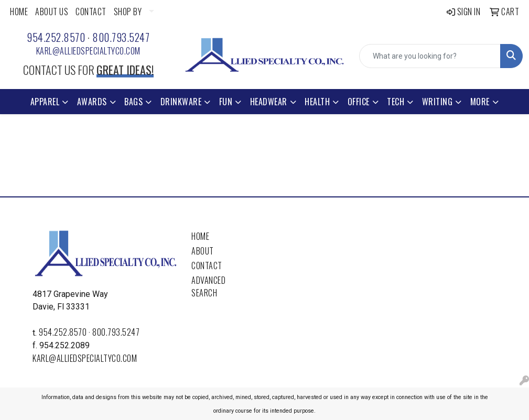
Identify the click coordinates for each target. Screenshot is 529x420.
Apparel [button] (45, 102)
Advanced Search (208, 286)
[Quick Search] (430, 56)
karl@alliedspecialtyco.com (88, 51)
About (203, 251)
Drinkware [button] (181, 102)
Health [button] (317, 102)
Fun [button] (226, 102)
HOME (19, 12)
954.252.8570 (56, 37)
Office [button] (359, 102)
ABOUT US (52, 12)
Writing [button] (438, 102)
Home (200, 236)
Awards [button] (92, 102)
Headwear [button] (269, 102)
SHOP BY (128, 12)
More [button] (480, 102)
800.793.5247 (121, 37)
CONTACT (91, 12)
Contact (207, 266)
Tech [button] (396, 102)
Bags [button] (133, 102)
